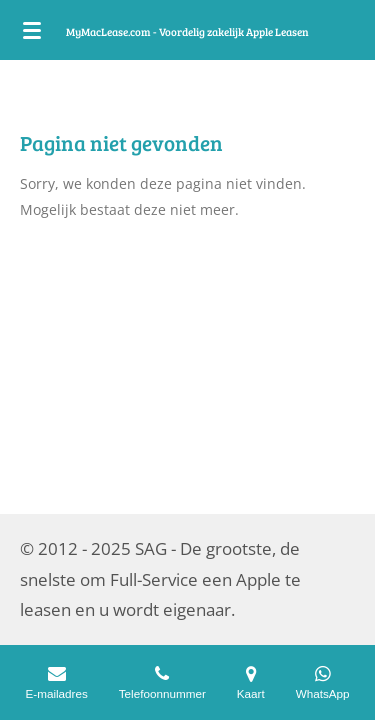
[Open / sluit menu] (32, 30)
